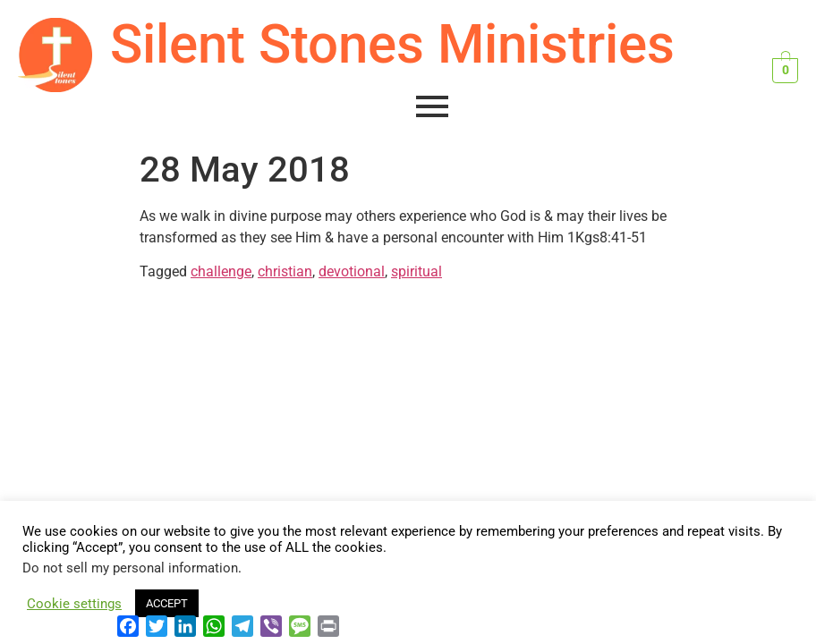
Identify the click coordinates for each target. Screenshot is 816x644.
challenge (221, 271)
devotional (352, 271)
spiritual (416, 271)
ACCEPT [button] (167, 603)
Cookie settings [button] (74, 604)
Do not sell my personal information (130, 568)
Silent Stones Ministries (392, 44)
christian (285, 271)
